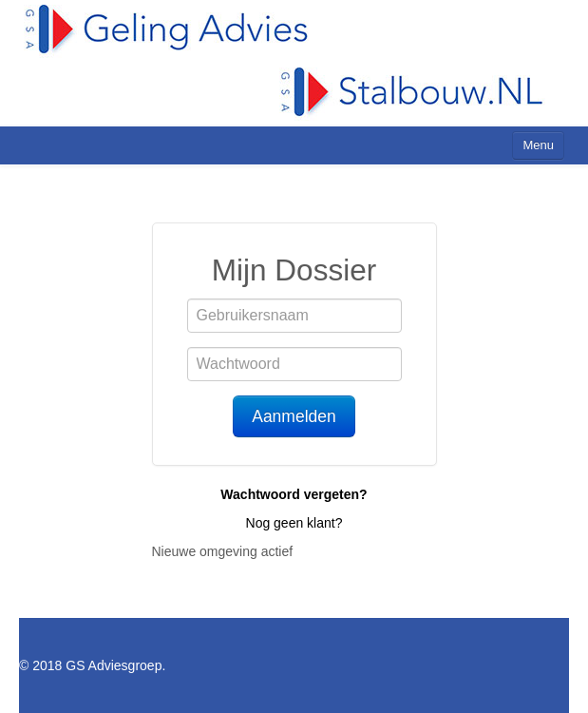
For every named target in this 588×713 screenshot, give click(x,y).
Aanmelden (294, 416)
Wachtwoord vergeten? (294, 494)
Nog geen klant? (294, 523)
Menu (538, 145)
